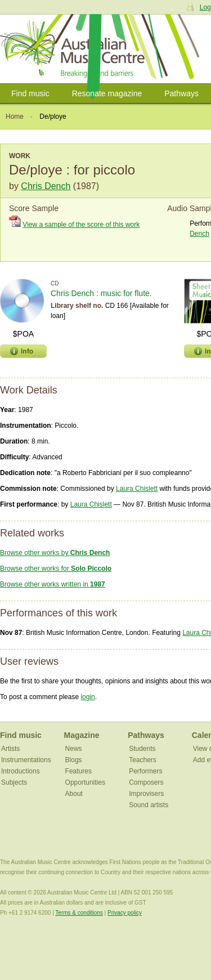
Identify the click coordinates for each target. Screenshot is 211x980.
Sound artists (149, 805)
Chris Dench (46, 186)
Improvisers (146, 794)
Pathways (181, 93)
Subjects (14, 782)
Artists (10, 749)
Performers (145, 771)
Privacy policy (125, 913)
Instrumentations (26, 760)
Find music (30, 93)
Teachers (143, 760)
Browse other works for (56, 569)
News (74, 749)
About (74, 794)
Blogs (74, 760)
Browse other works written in (53, 584)
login (87, 697)
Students (142, 749)
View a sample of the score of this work (81, 225)
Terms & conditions (79, 913)
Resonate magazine (107, 93)
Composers (146, 782)
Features (78, 771)
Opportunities (85, 782)
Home (15, 117)
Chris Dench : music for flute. (101, 293)
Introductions (21, 771)
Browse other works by (55, 553)
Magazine (82, 735)
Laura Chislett (137, 489)
